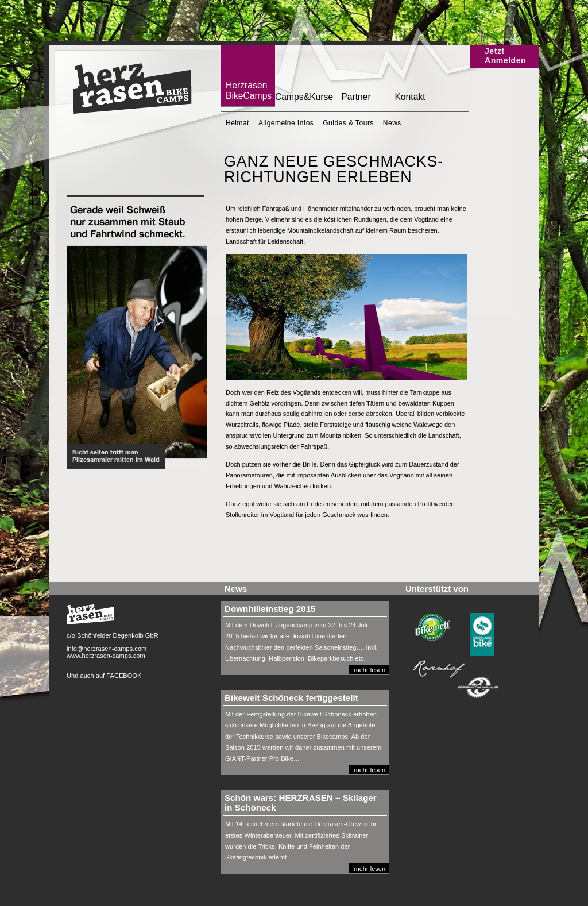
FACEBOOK (124, 676)
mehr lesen (370, 670)
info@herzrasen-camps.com (107, 649)
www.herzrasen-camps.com (106, 656)
